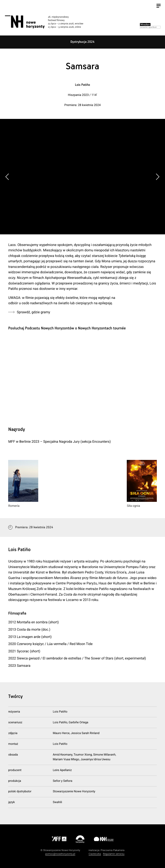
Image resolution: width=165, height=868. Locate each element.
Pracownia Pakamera (112, 850)
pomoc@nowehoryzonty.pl (60, 854)
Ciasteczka (95, 854)
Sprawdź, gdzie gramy (33, 312)
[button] (158, 177)
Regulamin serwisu (114, 854)
